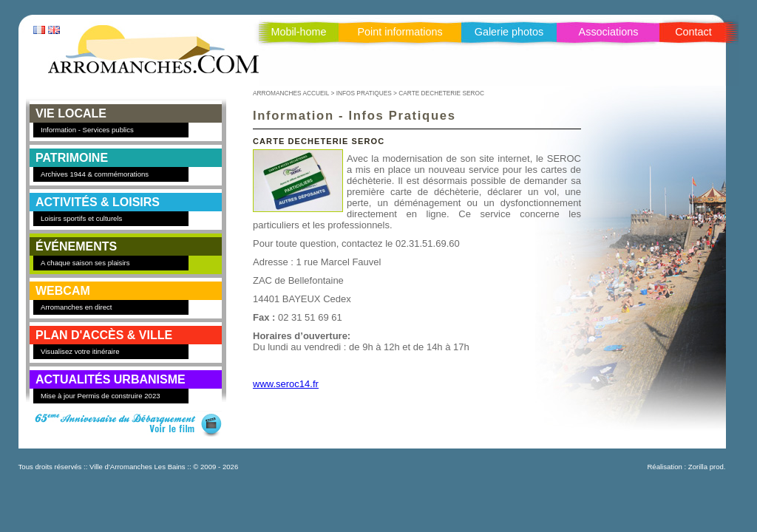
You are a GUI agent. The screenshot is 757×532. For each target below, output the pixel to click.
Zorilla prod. (707, 467)
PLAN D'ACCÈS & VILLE (104, 335)
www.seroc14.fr (286, 384)
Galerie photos (509, 32)
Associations (609, 32)
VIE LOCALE (71, 113)
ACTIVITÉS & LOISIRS (98, 202)
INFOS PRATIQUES (364, 93)
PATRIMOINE (72, 158)
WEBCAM (63, 291)
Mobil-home (298, 32)
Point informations (400, 32)
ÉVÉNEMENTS (76, 246)
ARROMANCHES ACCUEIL (291, 93)
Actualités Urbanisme (111, 379)
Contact (693, 32)
